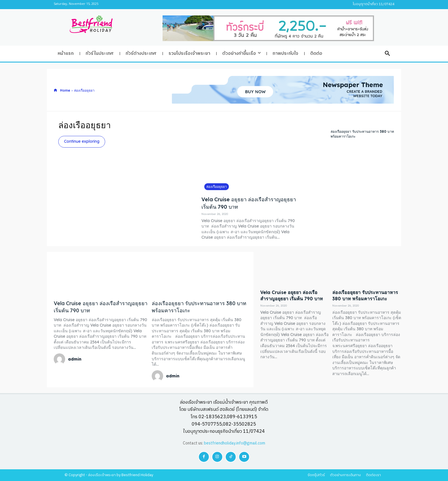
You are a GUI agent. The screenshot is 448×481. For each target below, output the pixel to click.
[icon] (55, 90)
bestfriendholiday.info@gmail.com (235, 443)
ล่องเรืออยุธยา (217, 187)
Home (65, 90)
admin (75, 359)
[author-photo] (60, 359)
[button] (387, 54)
